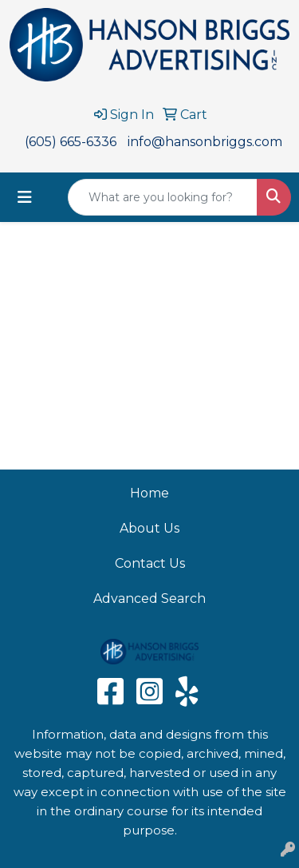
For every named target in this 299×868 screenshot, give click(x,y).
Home (149, 493)
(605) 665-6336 (71, 142)
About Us (149, 528)
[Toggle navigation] (25, 197)
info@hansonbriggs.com (205, 142)
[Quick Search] (163, 197)
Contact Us (150, 563)
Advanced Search (149, 598)
